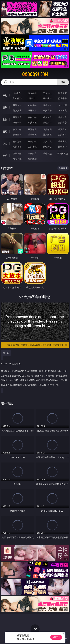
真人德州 (32, 93)
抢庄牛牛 (62, 98)
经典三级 (32, 122)
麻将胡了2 (17, 98)
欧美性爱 (62, 117)
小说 (5, 144)
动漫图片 (62, 129)
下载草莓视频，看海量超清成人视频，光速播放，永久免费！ (37, 345)
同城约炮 (17, 153)
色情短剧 (32, 159)
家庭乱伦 (32, 141)
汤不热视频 (62, 153)
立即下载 (56, 637)
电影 (5, 119)
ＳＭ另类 (62, 110)
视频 (5, 107)
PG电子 (17, 93)
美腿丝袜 (17, 134)
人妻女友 (47, 141)
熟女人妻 (17, 110)
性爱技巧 (62, 147)
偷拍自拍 (32, 117)
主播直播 (47, 110)
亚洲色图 (32, 129)
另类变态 (62, 122)
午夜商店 (32, 153)
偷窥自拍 (17, 129)
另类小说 (32, 147)
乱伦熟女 (47, 122)
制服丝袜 (17, 122)
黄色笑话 (47, 147)
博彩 (5, 95)
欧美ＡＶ (47, 105)
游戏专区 (62, 93)
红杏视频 (17, 159)
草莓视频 (47, 153)
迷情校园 (17, 147)
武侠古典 (62, 141)
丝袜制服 (32, 110)
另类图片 (62, 134)
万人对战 (47, 93)
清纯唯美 (32, 134)
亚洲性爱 (17, 117)
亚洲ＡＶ (17, 105)
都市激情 (17, 141)
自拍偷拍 (32, 105)
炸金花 (32, 98)
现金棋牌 (47, 98)
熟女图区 (47, 134)
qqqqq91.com (35, 74)
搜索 (63, 82)
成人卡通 (47, 117)
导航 (5, 156)
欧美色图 (47, 129)
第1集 (6, 353)
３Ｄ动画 (62, 105)
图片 (5, 132)
